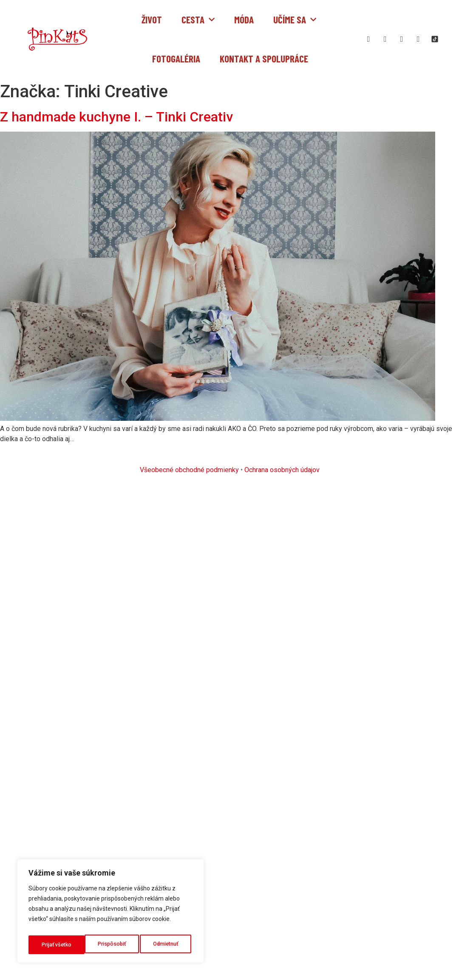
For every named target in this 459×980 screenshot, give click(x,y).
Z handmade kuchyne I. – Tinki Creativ (116, 117)
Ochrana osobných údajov (282, 470)
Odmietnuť (110, 945)
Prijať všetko (165, 945)
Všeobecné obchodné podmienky (189, 470)
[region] (110, 913)
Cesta (198, 20)
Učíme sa (295, 20)
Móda (244, 20)
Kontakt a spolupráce (264, 59)
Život (152, 20)
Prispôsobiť (55, 945)
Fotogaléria (176, 59)
